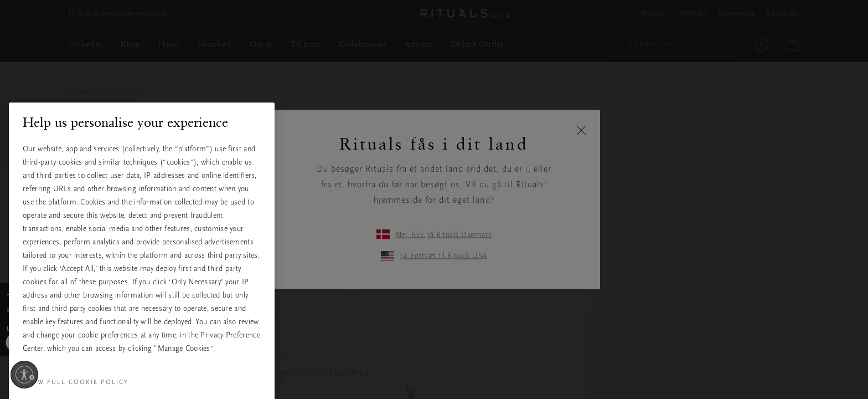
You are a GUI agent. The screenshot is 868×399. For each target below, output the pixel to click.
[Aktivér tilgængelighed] (24, 375)
